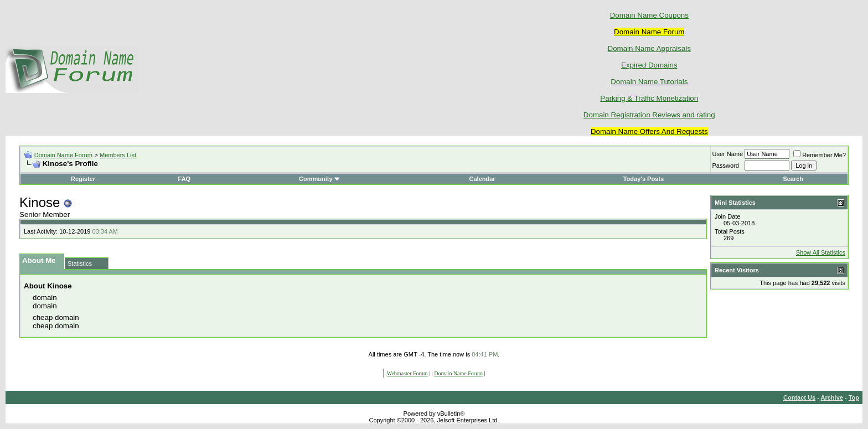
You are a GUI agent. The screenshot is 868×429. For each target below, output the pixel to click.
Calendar (482, 179)
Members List (118, 155)
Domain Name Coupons (649, 15)
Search (793, 179)
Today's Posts (644, 179)
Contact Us (799, 397)
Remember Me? (820, 155)
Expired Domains (649, 65)
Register (83, 179)
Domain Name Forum (63, 155)
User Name (728, 154)
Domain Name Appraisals (649, 48)
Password (726, 166)
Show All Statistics (821, 252)
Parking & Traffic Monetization (649, 98)
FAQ (185, 179)
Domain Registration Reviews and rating (649, 115)
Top (854, 397)
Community (320, 179)
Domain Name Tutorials (649, 82)
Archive (832, 397)
